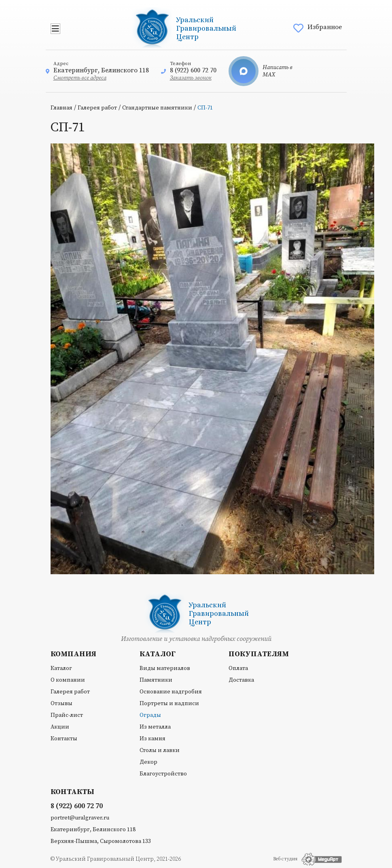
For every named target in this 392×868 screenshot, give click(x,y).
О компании (68, 680)
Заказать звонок (191, 78)
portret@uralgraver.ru (80, 818)
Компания (73, 654)
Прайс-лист (67, 715)
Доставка (241, 680)
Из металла (155, 727)
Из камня (153, 739)
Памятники (156, 680)
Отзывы (61, 704)
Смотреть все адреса (80, 78)
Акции (60, 727)
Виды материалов (165, 668)
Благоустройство (163, 774)
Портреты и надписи (169, 704)
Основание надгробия (171, 692)
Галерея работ (97, 108)
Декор (148, 762)
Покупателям (259, 654)
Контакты (64, 739)
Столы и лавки (160, 750)
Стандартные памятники (157, 108)
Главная (61, 108)
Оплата (238, 668)
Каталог (61, 668)
